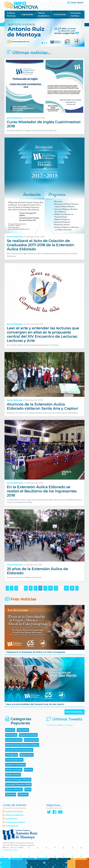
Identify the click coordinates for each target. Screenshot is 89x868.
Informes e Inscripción (15, 765)
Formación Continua (76, 14)
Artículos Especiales (14, 760)
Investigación (11, 755)
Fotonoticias (60, 14)
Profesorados (23, 730)
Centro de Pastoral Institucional (19, 750)
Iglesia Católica (27, 755)
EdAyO (28, 789)
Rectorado (10, 730)
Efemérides (23, 794)
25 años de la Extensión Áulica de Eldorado (37, 571)
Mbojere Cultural (13, 775)
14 (66, 588)
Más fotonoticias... (74, 712)
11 (56, 588)
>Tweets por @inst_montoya (60, 725)
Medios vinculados (14, 770)
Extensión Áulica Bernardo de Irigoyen (22, 745)
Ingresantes (27, 14)
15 (72, 588)
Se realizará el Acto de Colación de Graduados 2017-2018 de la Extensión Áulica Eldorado (41, 245)
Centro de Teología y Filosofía (18, 780)
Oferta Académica (43, 14)
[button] (11, 33)
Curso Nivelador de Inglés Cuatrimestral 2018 (44, 124)
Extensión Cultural (14, 740)
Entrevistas (11, 794)
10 (50, 588)
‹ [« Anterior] (7, 588)
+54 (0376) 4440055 (17, 847)
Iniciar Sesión (77, 3)
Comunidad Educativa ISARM (18, 785)
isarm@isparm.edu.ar (10, 850)
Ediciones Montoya (14, 789)
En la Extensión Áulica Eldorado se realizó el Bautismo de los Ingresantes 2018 (42, 491)
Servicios (28, 770)
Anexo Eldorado (15, 118)
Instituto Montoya (11, 14)
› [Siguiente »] (77, 588)
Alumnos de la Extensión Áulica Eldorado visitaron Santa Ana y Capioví (42, 406)
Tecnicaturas (11, 735)
